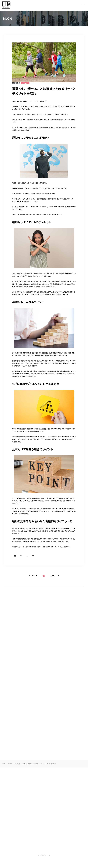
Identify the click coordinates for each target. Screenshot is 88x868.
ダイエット (25, 83)
